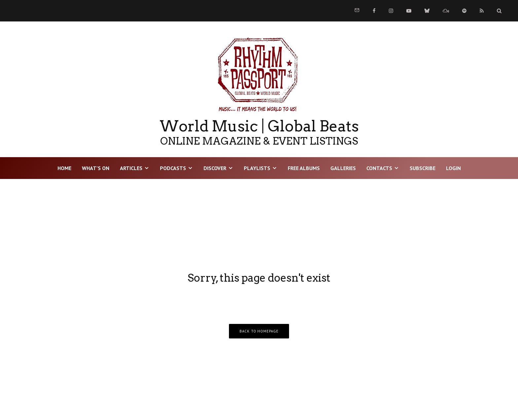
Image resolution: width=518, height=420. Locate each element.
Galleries (343, 168)
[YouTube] (409, 11)
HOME (64, 168)
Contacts (379, 168)
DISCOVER (215, 168)
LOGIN (453, 168)
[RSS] (482, 11)
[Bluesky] (427, 11)
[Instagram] (391, 11)
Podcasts (173, 168)
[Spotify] (464, 11)
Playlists (257, 168)
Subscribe (423, 168)
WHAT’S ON (96, 168)
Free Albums (304, 168)
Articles (131, 168)
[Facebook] (374, 11)
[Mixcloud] (446, 11)
